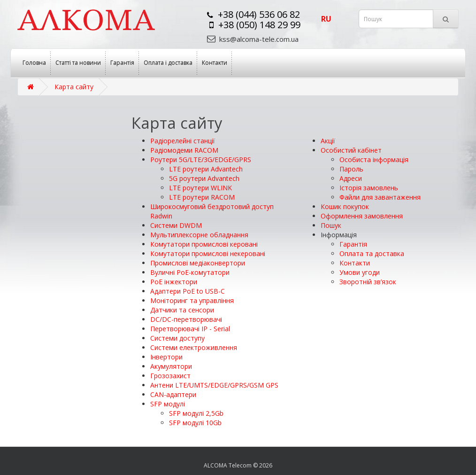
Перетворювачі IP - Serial (190, 329)
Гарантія (122, 63)
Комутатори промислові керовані (204, 244)
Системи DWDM (176, 225)
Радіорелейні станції (183, 141)
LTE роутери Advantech (206, 169)
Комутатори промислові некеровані (208, 253)
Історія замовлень (369, 188)
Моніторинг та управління (192, 300)
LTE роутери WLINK (200, 188)
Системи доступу (177, 338)
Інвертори (166, 357)
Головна (34, 63)
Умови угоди (360, 272)
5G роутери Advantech (204, 178)
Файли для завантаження (380, 197)
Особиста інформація (374, 160)
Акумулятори (171, 366)
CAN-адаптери (173, 394)
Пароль (351, 169)
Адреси (351, 178)
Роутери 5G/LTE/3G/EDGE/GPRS (201, 160)
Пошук (331, 225)
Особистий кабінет (351, 150)
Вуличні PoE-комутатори (190, 272)
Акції (328, 141)
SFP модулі (168, 404)
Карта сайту (74, 87)
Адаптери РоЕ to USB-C (188, 291)
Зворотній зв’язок (368, 282)
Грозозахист (170, 376)
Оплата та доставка (372, 253)
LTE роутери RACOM (202, 197)
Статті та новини (78, 63)
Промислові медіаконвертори (198, 263)
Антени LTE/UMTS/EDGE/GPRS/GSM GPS (214, 385)
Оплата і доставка (168, 63)
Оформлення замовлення (362, 216)
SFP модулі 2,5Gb (196, 413)
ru (326, 19)
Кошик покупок (345, 206)
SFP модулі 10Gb (195, 423)
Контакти (215, 63)
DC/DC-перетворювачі (186, 319)
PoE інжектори (174, 282)
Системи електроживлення (194, 347)
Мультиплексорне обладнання (199, 235)
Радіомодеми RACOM (184, 150)
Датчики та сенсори (182, 310)
